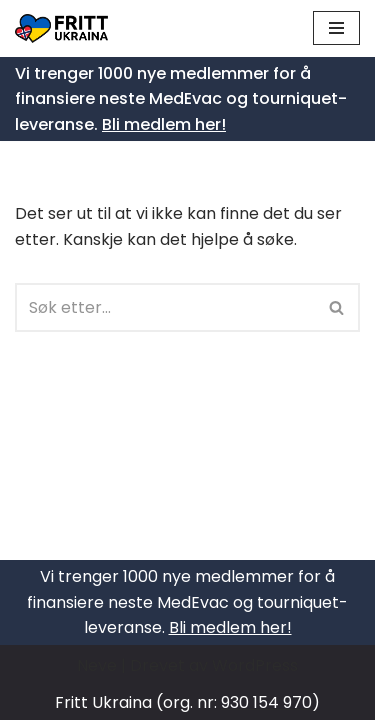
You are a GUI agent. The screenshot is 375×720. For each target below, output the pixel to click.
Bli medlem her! (164, 124)
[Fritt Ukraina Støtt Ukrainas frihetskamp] (66, 28)
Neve (97, 665)
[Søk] (165, 307)
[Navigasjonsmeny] (336, 28)
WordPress (255, 665)
